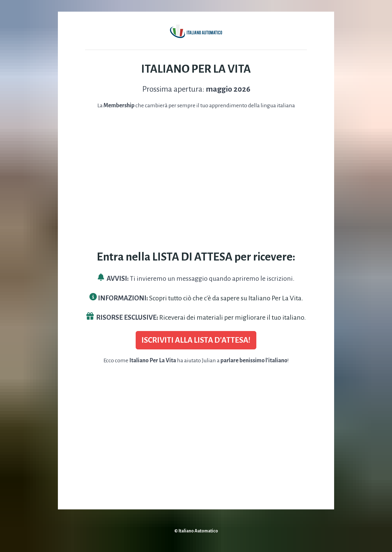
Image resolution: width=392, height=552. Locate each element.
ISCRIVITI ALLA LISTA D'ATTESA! (196, 340)
